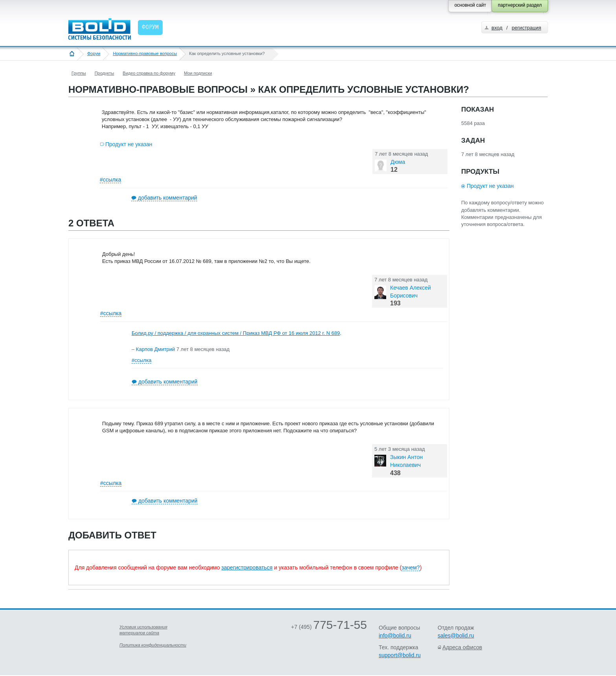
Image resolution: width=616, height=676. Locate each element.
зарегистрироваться (247, 568)
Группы (79, 73)
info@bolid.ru (395, 636)
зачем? (411, 568)
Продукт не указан (129, 144)
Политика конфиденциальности (153, 645)
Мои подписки (198, 73)
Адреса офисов (462, 647)
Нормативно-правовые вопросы (145, 53)
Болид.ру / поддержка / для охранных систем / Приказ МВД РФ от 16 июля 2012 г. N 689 (236, 333)
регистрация (526, 28)
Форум (94, 53)
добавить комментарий (168, 198)
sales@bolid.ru (456, 636)
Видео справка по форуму (149, 73)
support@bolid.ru (400, 655)
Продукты (104, 73)
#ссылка (110, 180)
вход (497, 28)
